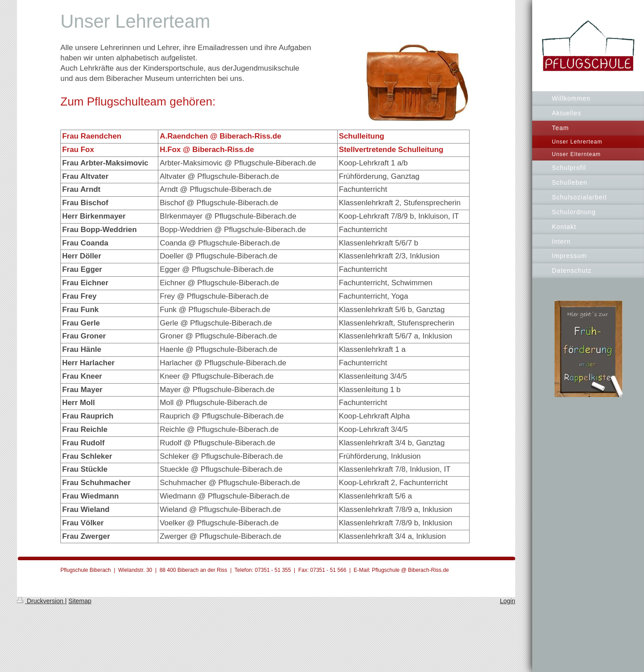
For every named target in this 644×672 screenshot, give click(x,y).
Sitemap (80, 601)
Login (508, 601)
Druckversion (41, 601)
